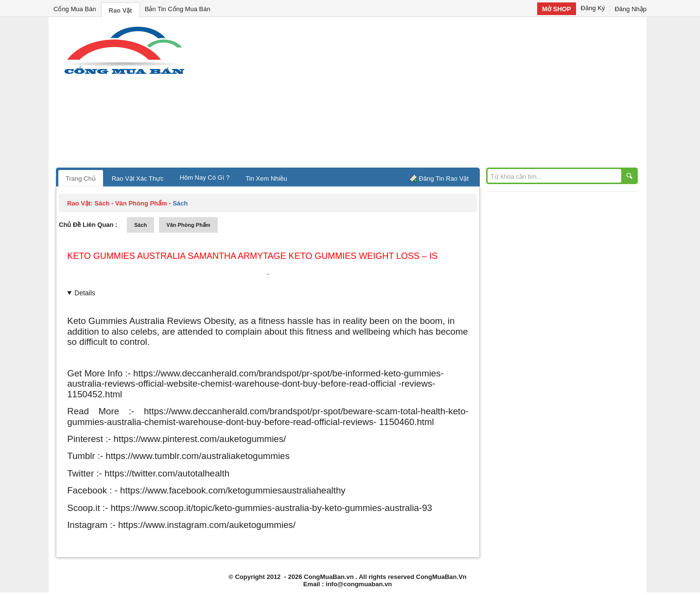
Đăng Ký (593, 8)
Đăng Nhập (630, 9)
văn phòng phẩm (188, 225)
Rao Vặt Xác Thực (138, 178)
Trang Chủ (81, 178)
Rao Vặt (121, 10)
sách (140, 225)
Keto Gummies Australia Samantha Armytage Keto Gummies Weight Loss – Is (252, 256)
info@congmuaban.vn (359, 584)
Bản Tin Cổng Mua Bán (178, 9)
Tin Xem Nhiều (266, 178)
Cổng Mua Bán (75, 9)
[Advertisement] (433, 95)
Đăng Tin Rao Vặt (444, 178)
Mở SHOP (556, 9)
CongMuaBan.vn (329, 577)
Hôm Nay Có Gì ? (205, 178)
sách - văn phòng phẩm (131, 203)
